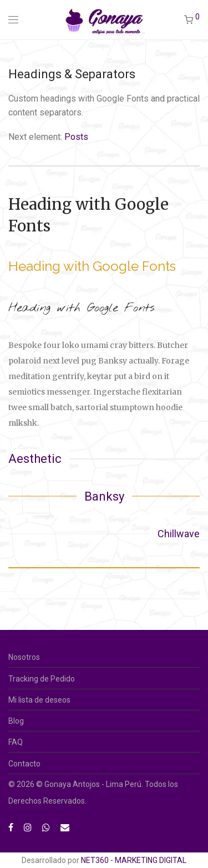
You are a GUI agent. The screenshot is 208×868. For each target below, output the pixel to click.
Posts (76, 137)
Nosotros (24, 657)
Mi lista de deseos (39, 700)
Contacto (24, 764)
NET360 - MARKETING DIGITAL (134, 860)
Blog (16, 721)
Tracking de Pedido (42, 679)
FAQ (16, 742)
